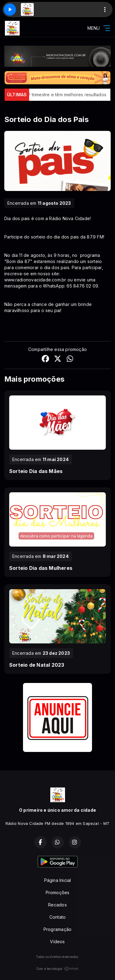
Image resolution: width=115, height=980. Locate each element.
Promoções (58, 892)
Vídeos (57, 942)
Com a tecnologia (57, 969)
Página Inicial (58, 880)
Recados (57, 905)
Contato (57, 917)
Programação (57, 929)
